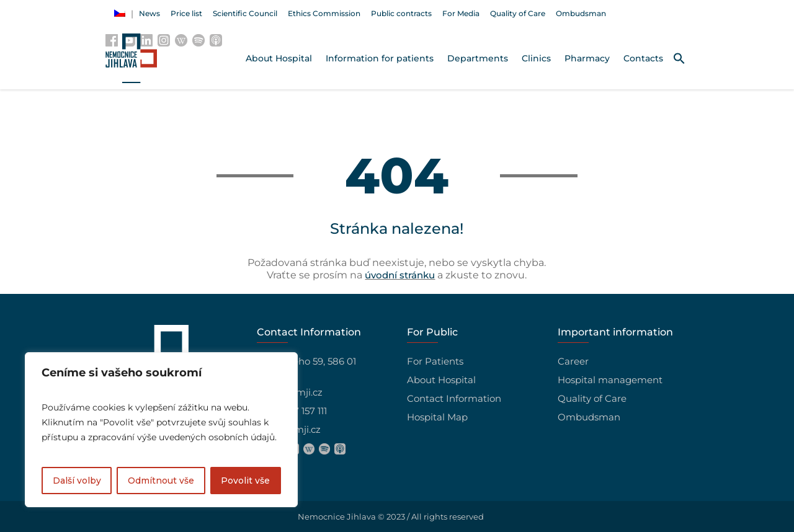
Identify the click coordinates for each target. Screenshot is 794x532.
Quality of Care (592, 398)
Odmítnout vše (161, 481)
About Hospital (441, 380)
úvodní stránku (400, 275)
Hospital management (610, 380)
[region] (161, 430)
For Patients (435, 361)
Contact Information (454, 398)
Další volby (77, 481)
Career (573, 361)
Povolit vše (245, 481)
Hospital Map (437, 417)
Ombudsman (589, 417)
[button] (679, 58)
